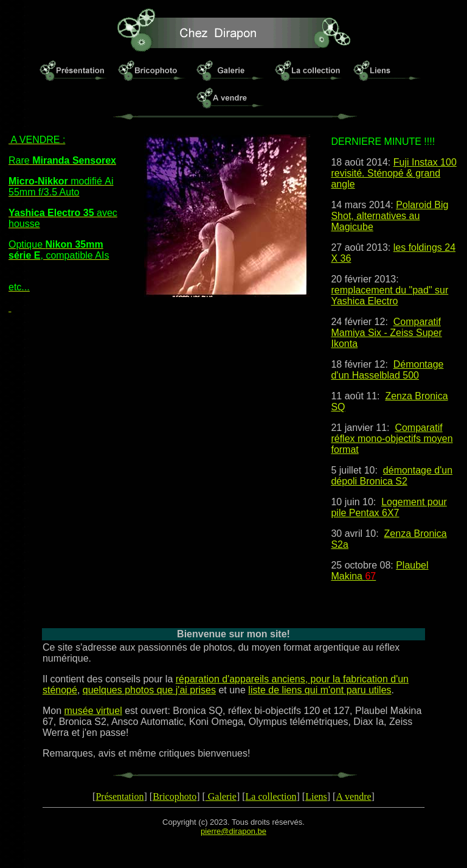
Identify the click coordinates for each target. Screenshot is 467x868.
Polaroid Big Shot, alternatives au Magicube (389, 216)
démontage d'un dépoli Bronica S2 (392, 476)
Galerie (221, 796)
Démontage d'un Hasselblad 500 (387, 370)
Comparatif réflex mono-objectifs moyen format (392, 439)
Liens (316, 796)
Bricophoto (175, 796)
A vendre (353, 796)
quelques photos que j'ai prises (149, 690)
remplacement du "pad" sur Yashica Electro (389, 296)
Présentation (119, 796)
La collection (271, 796)
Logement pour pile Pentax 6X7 (389, 507)
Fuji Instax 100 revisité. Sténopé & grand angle (393, 173)
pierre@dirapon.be (233, 831)
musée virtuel (93, 711)
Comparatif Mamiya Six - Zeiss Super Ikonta (386, 333)
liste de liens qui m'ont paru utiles (320, 690)
